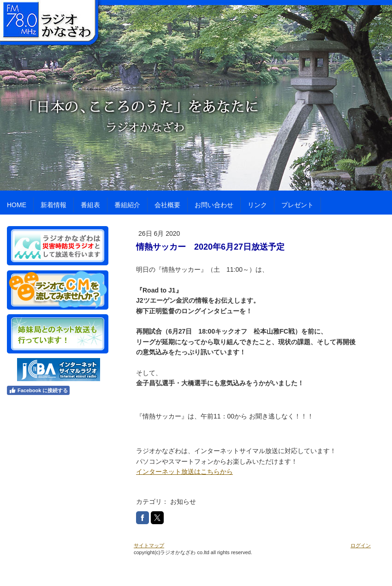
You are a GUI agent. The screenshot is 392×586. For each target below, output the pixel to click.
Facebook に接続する (38, 390)
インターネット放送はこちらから (184, 472)
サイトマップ (149, 545)
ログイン (361, 545)
